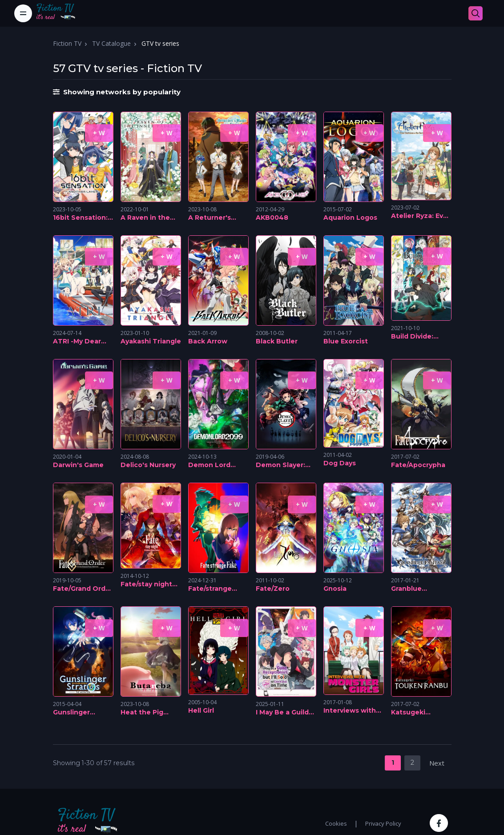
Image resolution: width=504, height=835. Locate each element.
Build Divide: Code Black (412, 337)
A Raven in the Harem (145, 218)
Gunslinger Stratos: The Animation (74, 713)
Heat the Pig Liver (142, 713)
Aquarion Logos (350, 218)
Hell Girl (201, 710)
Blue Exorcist (346, 341)
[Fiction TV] (60, 13)
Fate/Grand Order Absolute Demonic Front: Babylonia (83, 589)
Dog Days (340, 463)
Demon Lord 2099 (209, 465)
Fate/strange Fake (210, 589)
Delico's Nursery (148, 465)
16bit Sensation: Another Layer (80, 218)
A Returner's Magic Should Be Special (217, 218)
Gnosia (335, 589)
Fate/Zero (273, 589)
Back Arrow (208, 341)
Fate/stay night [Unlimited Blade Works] (149, 585)
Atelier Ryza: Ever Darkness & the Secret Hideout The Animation (421, 216)
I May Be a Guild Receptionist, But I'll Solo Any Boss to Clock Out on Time (286, 713)
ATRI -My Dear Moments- (77, 342)
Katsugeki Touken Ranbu (416, 713)
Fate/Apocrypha (418, 465)
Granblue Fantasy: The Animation (413, 589)
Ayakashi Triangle (151, 341)
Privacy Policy (383, 823)
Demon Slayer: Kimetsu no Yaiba (285, 465)
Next (437, 763)
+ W (99, 133)
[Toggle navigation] (23, 13)
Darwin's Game (78, 465)
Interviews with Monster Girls (350, 711)
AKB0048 (272, 218)
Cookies (336, 823)
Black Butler (277, 341)
